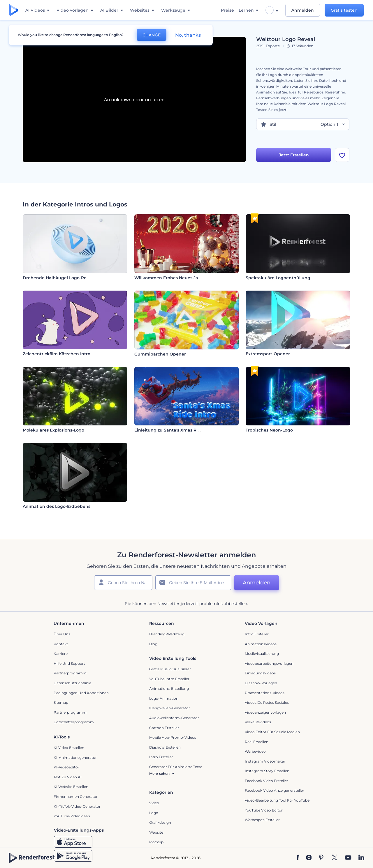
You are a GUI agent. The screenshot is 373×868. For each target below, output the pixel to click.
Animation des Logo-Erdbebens (57, 506)
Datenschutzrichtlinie (72, 683)
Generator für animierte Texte (176, 767)
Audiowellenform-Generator (174, 718)
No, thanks (188, 35)
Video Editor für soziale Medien (272, 732)
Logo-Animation (164, 698)
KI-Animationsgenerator (75, 757)
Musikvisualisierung (262, 654)
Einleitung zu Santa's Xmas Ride (169, 430)
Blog (153, 644)
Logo (154, 813)
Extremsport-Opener (268, 354)
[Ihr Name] (123, 583)
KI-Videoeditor (66, 767)
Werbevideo (255, 751)
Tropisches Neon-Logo (269, 430)
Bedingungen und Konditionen (81, 693)
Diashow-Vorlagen (261, 683)
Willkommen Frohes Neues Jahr (169, 278)
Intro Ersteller (257, 634)
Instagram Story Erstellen (267, 771)
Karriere (61, 654)
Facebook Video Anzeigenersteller (275, 790)
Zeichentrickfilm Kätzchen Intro (57, 354)
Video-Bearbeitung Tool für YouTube (277, 800)
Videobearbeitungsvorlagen (269, 663)
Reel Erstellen (257, 742)
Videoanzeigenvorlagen (265, 712)
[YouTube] (348, 858)
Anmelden (303, 10)
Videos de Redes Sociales (267, 702)
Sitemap (61, 702)
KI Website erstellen (71, 787)
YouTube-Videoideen (72, 816)
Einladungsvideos (260, 673)
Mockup (156, 842)
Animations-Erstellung (169, 688)
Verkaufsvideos (258, 722)
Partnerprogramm (70, 673)
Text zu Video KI (68, 777)
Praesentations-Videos (265, 693)
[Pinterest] (321, 858)
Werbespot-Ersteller (262, 820)
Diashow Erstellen (165, 747)
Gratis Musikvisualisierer (170, 669)
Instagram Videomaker (265, 761)
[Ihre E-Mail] (193, 583)
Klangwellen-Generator (170, 708)
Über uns (62, 634)
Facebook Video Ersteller (266, 781)
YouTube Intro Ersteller (169, 679)
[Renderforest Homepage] (14, 10)
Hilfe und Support (69, 663)
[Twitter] (334, 858)
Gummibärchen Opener (160, 354)
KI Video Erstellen (69, 748)
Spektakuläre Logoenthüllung (278, 278)
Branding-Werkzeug (167, 634)
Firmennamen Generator (76, 797)
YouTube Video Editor (264, 810)
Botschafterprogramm (74, 722)
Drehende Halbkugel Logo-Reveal (59, 278)
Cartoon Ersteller (164, 728)
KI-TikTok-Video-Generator (77, 806)
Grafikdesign (160, 822)
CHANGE (152, 35)
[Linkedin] (361, 858)
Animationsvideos (261, 644)
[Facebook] (298, 858)
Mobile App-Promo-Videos (173, 737)
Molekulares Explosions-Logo (53, 430)
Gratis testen (344, 10)
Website (156, 832)
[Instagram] (309, 858)
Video (154, 803)
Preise (227, 10)
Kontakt (61, 644)
